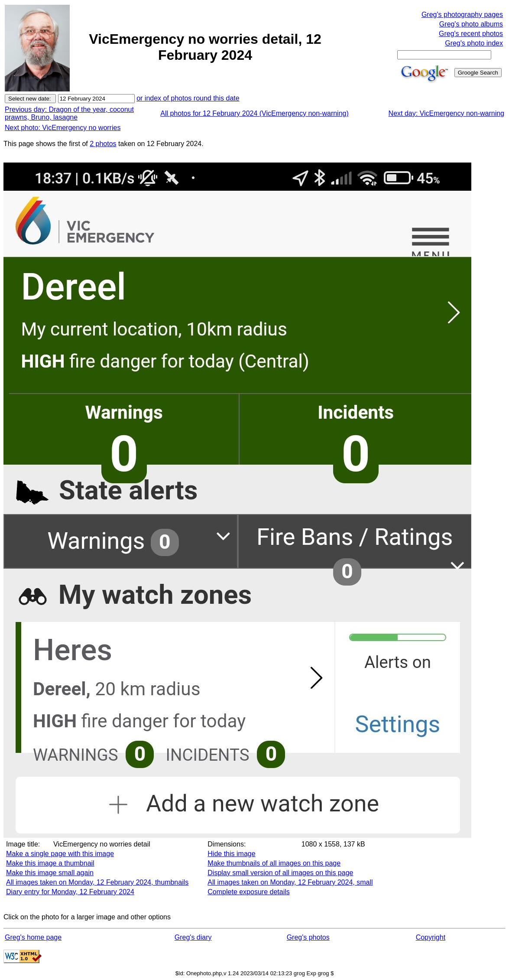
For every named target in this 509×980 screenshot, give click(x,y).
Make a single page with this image (60, 854)
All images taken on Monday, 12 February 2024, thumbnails (97, 882)
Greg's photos (308, 937)
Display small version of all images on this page (280, 873)
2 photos (103, 144)
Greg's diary (193, 937)
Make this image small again (50, 873)
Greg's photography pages (462, 15)
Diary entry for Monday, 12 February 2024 (70, 892)
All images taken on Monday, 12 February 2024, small (290, 882)
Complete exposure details (248, 892)
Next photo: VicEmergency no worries (63, 128)
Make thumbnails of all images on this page (274, 863)
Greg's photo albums (471, 24)
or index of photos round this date (188, 98)
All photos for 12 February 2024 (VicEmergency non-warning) (255, 113)
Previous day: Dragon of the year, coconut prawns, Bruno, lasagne (69, 113)
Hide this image (231, 854)
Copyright (431, 937)
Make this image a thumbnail (50, 863)
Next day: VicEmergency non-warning (446, 113)
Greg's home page (33, 937)
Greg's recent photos (471, 34)
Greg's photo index (474, 43)
